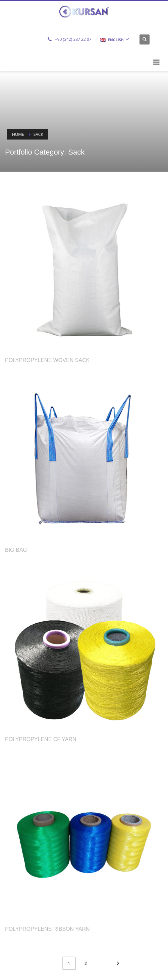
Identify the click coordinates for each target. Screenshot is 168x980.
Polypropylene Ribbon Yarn (47, 929)
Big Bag (16, 550)
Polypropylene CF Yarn (41, 739)
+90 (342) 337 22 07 (73, 39)
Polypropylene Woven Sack (47, 360)
